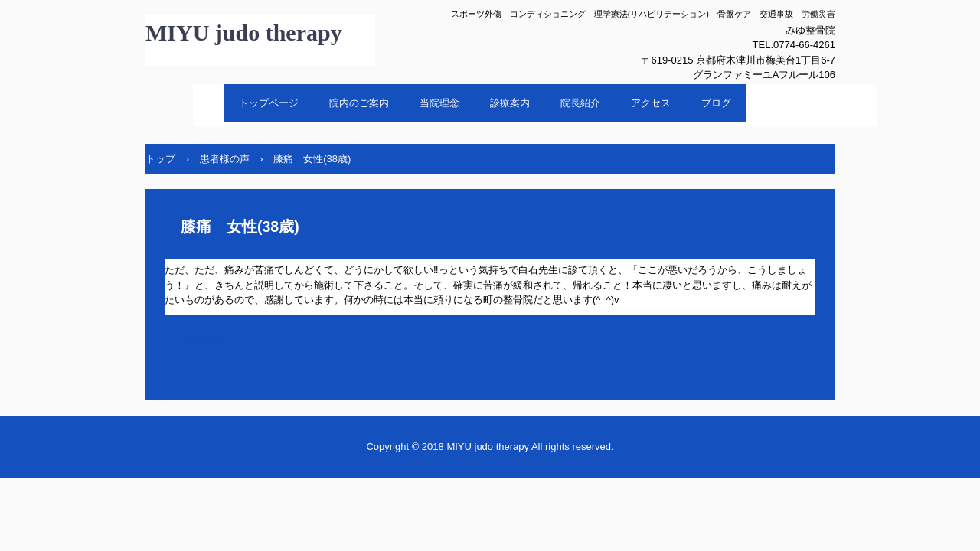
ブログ (716, 103)
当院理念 (439, 103)
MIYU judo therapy (244, 33)
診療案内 (510, 103)
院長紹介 (580, 103)
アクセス (651, 103)
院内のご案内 (359, 103)
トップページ (269, 103)
